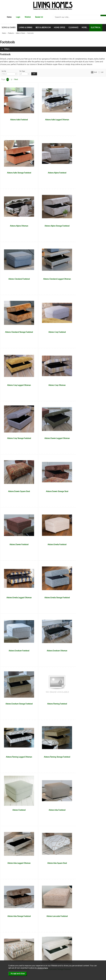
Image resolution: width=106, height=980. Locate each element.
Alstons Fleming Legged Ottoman (18, 545)
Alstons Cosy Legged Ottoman (53, 279)
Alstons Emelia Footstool (88, 385)
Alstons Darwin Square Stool (88, 332)
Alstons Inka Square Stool (88, 598)
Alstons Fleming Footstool (88, 491)
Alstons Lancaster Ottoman (88, 651)
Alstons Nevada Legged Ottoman (88, 757)
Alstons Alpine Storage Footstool (88, 173)
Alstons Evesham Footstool (88, 438)
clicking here (43, 968)
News (6, 947)
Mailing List (8, 955)
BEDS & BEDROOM (43, 28)
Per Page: (24, 73)
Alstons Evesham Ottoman (18, 491)
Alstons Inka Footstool (18, 598)
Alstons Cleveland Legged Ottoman (53, 226)
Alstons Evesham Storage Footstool (53, 491)
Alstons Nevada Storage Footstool (18, 810)
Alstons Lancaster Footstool (53, 651)
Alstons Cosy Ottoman (88, 279)
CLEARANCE (73, 28)
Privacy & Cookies (36, 952)
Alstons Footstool (88, 545)
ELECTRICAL (96, 28)
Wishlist (28, 17)
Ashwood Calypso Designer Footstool (88, 810)
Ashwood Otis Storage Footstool (53, 916)
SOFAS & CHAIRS (9, 28)
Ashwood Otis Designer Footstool (18, 916)
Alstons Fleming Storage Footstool (53, 545)
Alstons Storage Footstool (53, 810)
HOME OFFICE (60, 28)
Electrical (8, 958)
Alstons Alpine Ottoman (53, 173)
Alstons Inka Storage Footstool (18, 651)
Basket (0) (39, 17)
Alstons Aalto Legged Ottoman (53, 120)
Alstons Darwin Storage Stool (18, 385)
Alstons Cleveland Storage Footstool (88, 226)
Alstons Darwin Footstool (53, 385)
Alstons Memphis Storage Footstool (18, 757)
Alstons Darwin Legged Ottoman (53, 332)
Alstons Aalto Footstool (18, 120)
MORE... (85, 28)
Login (18, 17)
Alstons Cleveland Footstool (18, 226)
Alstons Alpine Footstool (18, 173)
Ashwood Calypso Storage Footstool (18, 863)
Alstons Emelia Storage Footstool (53, 438)
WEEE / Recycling (36, 955)
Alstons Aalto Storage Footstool (88, 120)
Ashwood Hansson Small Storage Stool (88, 863)
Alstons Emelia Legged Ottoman (18, 438)
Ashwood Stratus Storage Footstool (88, 916)
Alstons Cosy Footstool (18, 279)
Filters (7, 49)
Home (9, 17)
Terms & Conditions (37, 947)
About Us (8, 950)
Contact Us (8, 952)
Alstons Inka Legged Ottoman (53, 598)
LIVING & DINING (26, 28)
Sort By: (9, 73)
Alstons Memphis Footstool (53, 704)
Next (16, 80)
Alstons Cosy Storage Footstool (18, 332)
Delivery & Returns (37, 950)
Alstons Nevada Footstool (53, 757)
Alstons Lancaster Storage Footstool (18, 704)
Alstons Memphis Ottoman (88, 704)
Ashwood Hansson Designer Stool (53, 863)
